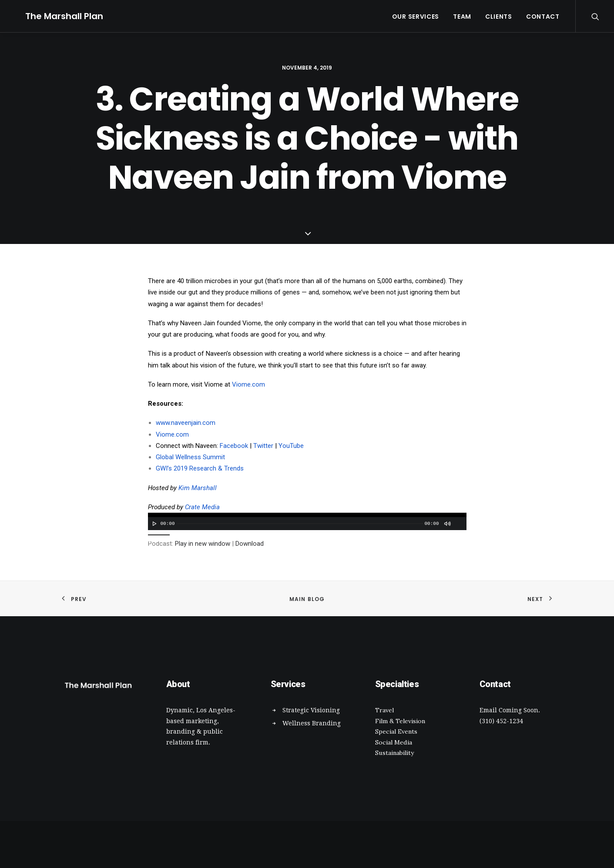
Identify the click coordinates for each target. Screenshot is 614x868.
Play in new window (203, 544)
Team (462, 17)
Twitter (263, 446)
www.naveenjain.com (186, 423)
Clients (499, 17)
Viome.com (248, 384)
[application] (307, 521)
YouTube (291, 446)
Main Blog (307, 599)
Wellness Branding (312, 723)
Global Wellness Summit (190, 457)
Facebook (234, 446)
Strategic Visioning (311, 710)
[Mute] (447, 524)
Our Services (416, 17)
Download (250, 544)
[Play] (154, 524)
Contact (543, 17)
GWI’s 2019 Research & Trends (200, 468)
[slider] (300, 524)
